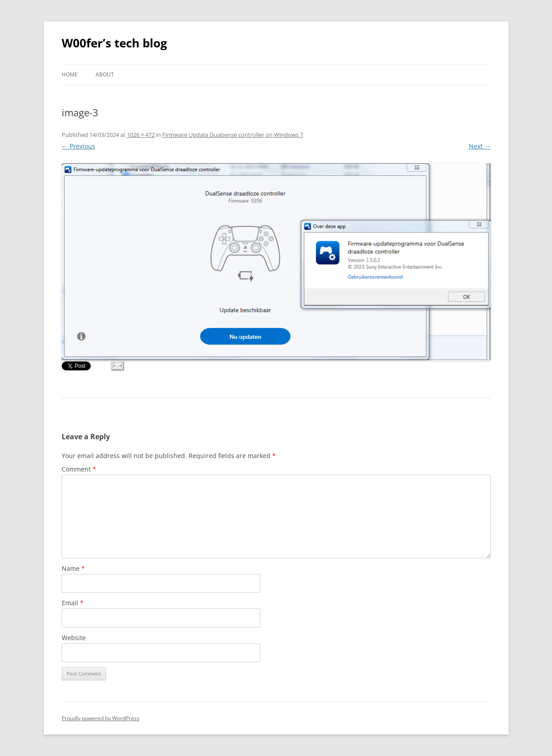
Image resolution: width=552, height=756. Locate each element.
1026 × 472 (141, 135)
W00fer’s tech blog (114, 43)
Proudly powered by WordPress (101, 718)
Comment (79, 469)
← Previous (78, 146)
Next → (480, 146)
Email (73, 603)
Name (73, 568)
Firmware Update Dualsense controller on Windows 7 (233, 135)
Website (74, 638)
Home (70, 74)
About (105, 74)
